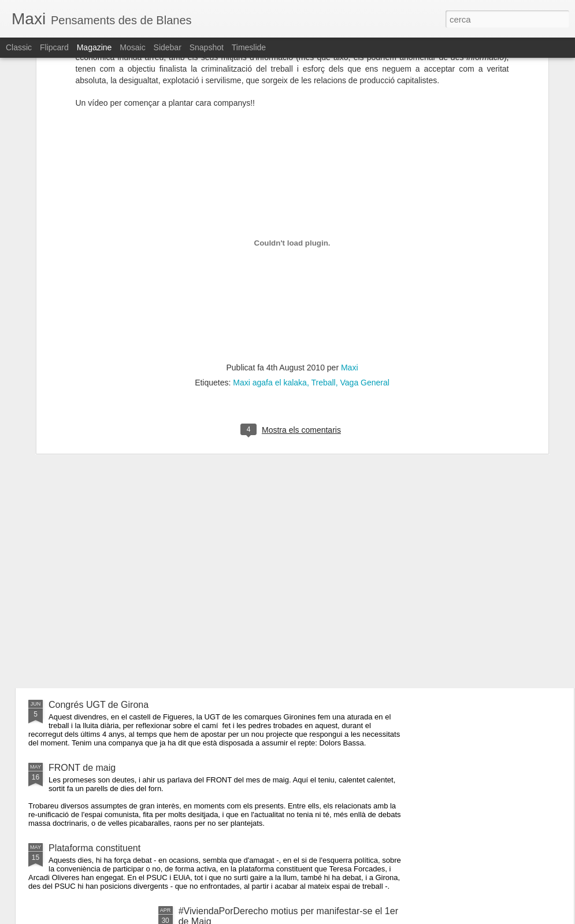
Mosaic (132, 47)
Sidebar (168, 47)
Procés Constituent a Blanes (237, 519)
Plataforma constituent (94, 848)
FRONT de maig (82, 768)
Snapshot (207, 47)
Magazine (94, 47)
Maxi (350, 227)
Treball (323, 242)
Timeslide (249, 47)
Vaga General (365, 242)
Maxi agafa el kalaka (270, 242)
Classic (19, 47)
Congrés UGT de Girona (99, 705)
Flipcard (54, 47)
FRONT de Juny (82, 650)
